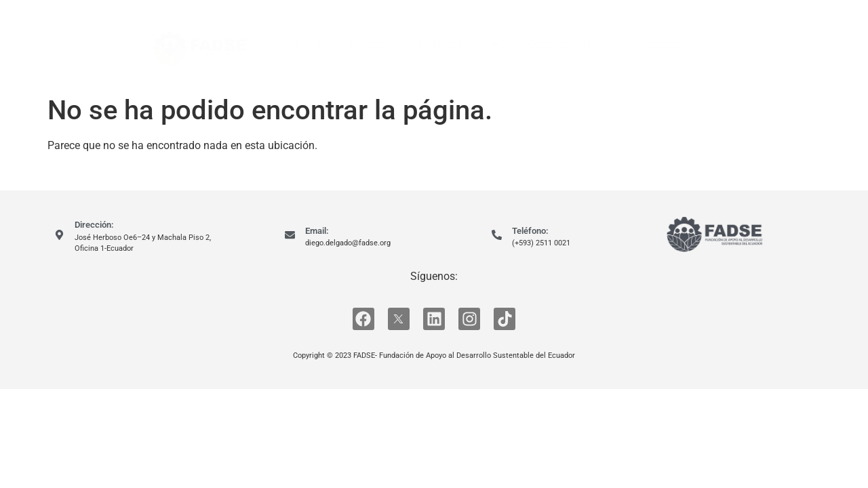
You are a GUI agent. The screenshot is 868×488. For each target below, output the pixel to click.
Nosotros (370, 44)
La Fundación (460, 45)
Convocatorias (563, 44)
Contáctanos (655, 44)
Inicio (308, 44)
